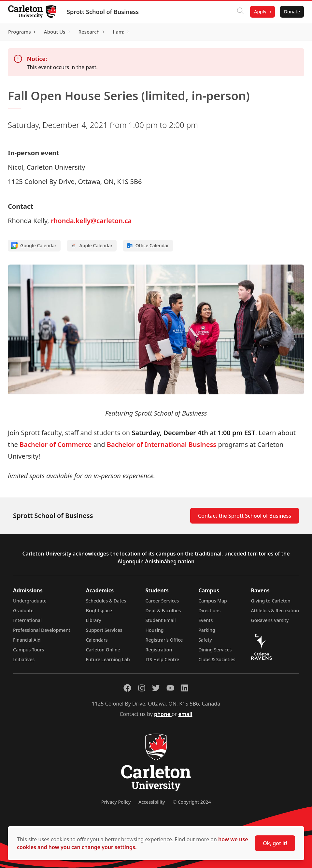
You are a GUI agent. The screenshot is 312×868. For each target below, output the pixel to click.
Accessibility (152, 802)
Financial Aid (27, 640)
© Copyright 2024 (192, 802)
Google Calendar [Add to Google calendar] (34, 246)
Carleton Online (103, 650)
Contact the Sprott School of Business (245, 516)
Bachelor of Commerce (56, 444)
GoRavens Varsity (270, 620)
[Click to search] (238, 12)
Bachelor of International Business (162, 444)
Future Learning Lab (108, 659)
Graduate (23, 610)
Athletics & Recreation (275, 610)
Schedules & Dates (106, 601)
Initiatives (24, 659)
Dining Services (215, 650)
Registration (159, 650)
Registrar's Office (164, 640)
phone (163, 714)
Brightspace (99, 610)
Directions (209, 610)
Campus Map (213, 601)
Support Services (104, 630)
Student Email (161, 620)
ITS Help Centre (163, 659)
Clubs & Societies (217, 659)
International (27, 620)
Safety (205, 640)
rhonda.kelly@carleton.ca (91, 221)
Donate (290, 12)
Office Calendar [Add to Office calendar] (148, 246)
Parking (207, 630)
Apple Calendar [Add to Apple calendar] (92, 246)
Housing (155, 630)
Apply (258, 12)
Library (94, 620)
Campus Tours (28, 650)
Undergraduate (30, 601)
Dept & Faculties (163, 610)
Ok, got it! (275, 843)
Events (206, 620)
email (185, 714)
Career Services (162, 601)
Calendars (97, 640)
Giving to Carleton (271, 601)
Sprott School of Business (105, 12)
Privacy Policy (116, 802)
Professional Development (42, 630)
